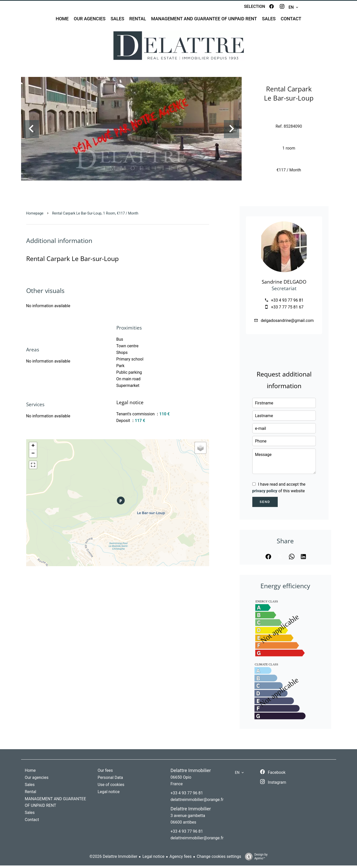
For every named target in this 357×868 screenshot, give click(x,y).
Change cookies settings (219, 859)
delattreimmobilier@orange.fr (197, 802)
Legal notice (153, 859)
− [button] (33, 456)
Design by (255, 859)
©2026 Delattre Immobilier (113, 859)
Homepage (35, 216)
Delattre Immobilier (191, 773)
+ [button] (33, 449)
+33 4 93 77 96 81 (287, 303)
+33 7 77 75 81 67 (287, 310)
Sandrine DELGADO (284, 284)
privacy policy (265, 493)
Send (265, 504)
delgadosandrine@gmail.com (287, 323)
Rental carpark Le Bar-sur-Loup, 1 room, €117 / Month (95, 216)
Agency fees (181, 859)
